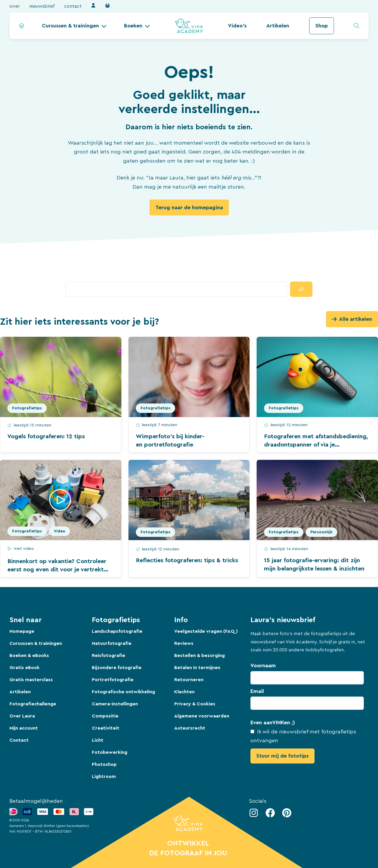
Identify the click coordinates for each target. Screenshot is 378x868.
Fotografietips (27, 408)
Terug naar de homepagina (189, 207)
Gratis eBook (25, 668)
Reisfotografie (109, 656)
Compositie (105, 716)
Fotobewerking (110, 752)
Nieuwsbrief (42, 6)
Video (60, 531)
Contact (73, 6)
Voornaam (263, 666)
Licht (98, 740)
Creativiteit (106, 728)
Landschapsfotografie (117, 631)
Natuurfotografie (112, 643)
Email (257, 691)
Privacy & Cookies (195, 704)
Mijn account (24, 728)
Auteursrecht (190, 728)
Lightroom (104, 777)
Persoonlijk (321, 532)
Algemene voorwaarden (202, 716)
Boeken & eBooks (29, 656)
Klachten (184, 692)
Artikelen (278, 26)
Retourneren (189, 680)
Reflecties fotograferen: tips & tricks (187, 560)
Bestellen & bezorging (199, 656)
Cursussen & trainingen (70, 26)
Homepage (22, 631)
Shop (322, 26)
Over (15, 6)
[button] (74, 26)
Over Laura (22, 716)
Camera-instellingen (115, 704)
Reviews (184, 643)
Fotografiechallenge (33, 704)
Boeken (133, 26)
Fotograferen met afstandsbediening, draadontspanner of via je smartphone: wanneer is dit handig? (316, 445)
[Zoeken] (301, 289)
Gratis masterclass (31, 680)
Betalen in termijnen (197, 668)
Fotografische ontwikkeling (123, 692)
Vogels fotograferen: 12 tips (46, 437)
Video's (237, 26)
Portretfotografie (113, 680)
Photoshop (104, 764)
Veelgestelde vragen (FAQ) (206, 631)
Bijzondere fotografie (117, 668)
